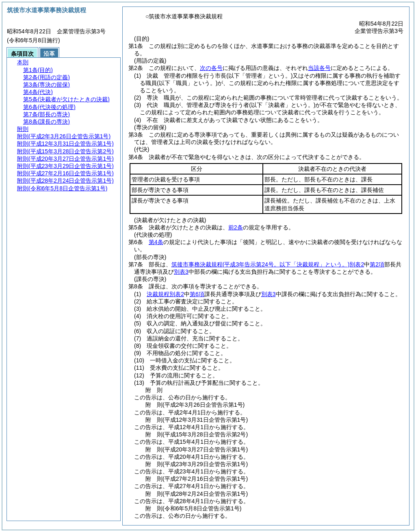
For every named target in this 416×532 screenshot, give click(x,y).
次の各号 (211, 68)
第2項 (377, 264)
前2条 (236, 227)
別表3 (181, 272)
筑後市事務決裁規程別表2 (268, 264)
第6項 (197, 294)
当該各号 (319, 68)
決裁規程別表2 (165, 294)
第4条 (156, 242)
